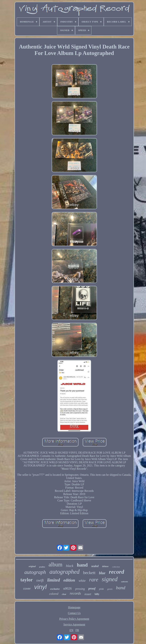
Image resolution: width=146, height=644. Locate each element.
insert (88, 594)
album (56, 565)
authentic (125, 582)
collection (116, 567)
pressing (80, 589)
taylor (27, 580)
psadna (42, 567)
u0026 (68, 588)
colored (54, 594)
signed (110, 579)
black (70, 566)
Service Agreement (74, 624)
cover (27, 589)
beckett (89, 573)
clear (64, 594)
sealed (95, 566)
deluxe (105, 566)
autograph (35, 572)
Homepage (74, 607)
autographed (65, 572)
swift (40, 580)
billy (97, 594)
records (75, 593)
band (121, 588)
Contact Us (74, 613)
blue (102, 573)
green (110, 589)
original (32, 566)
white (82, 581)
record (116, 572)
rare (94, 579)
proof (92, 589)
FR (77, 630)
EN (71, 630)
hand (82, 565)
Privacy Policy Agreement (74, 619)
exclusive (55, 589)
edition (69, 580)
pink (101, 589)
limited (54, 580)
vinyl (40, 587)
